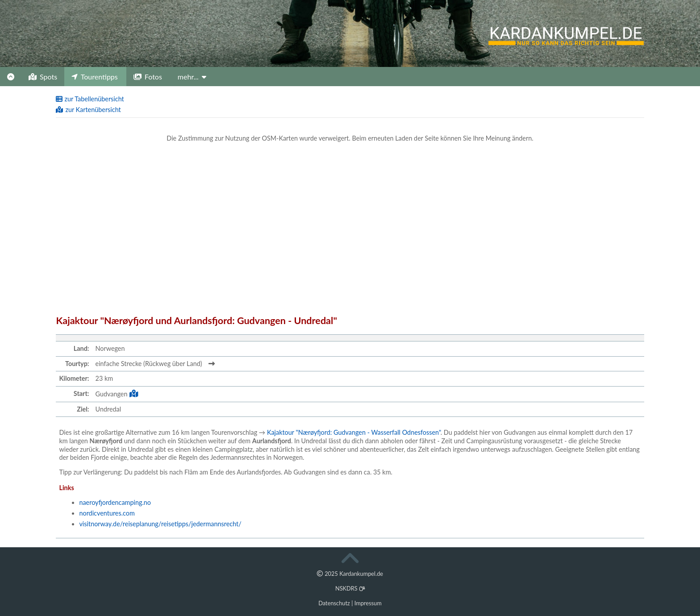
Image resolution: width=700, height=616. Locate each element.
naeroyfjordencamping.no (115, 502)
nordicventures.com (107, 513)
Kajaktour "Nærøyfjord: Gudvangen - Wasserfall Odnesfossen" (354, 432)
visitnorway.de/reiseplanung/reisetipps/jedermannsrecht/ (160, 524)
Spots (43, 77)
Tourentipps (95, 77)
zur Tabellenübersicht (90, 99)
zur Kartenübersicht (88, 110)
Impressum (368, 603)
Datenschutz (334, 603)
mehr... (192, 77)
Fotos (148, 77)
